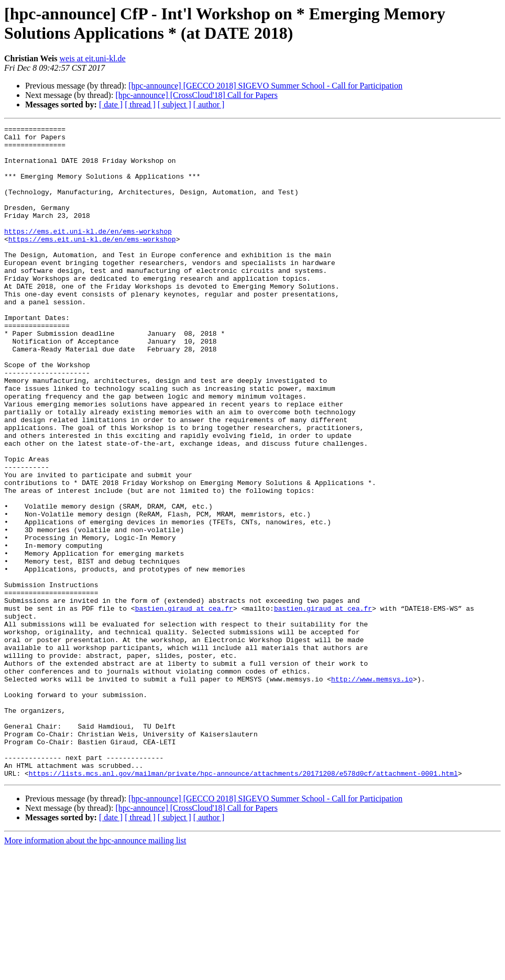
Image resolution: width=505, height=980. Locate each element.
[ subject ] (174, 104)
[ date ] (111, 104)
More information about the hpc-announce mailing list (95, 971)
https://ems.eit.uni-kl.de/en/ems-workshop (88, 253)
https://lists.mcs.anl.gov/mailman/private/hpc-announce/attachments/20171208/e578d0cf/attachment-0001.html (243, 904)
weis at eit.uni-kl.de (93, 58)
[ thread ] (140, 104)
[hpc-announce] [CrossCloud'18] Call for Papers (196, 95)
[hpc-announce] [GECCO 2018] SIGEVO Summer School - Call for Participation (265, 86)
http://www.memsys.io (372, 790)
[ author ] (209, 104)
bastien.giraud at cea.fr (184, 706)
